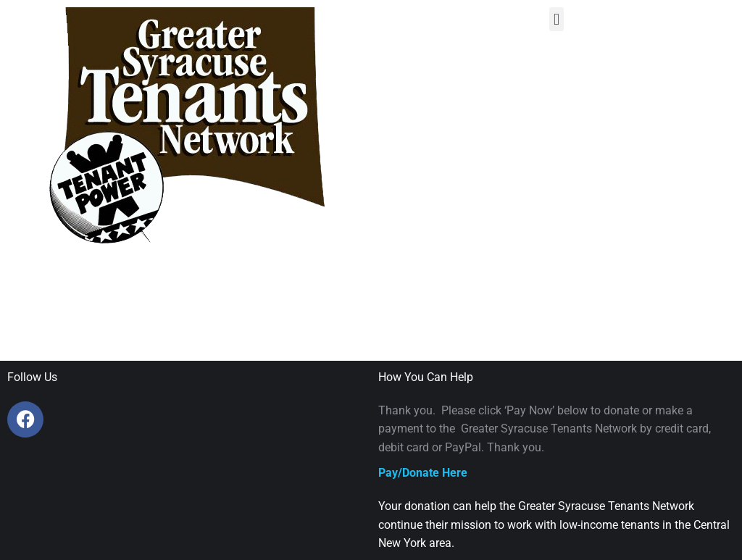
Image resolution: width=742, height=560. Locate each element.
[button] (556, 19)
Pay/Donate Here (423, 473)
